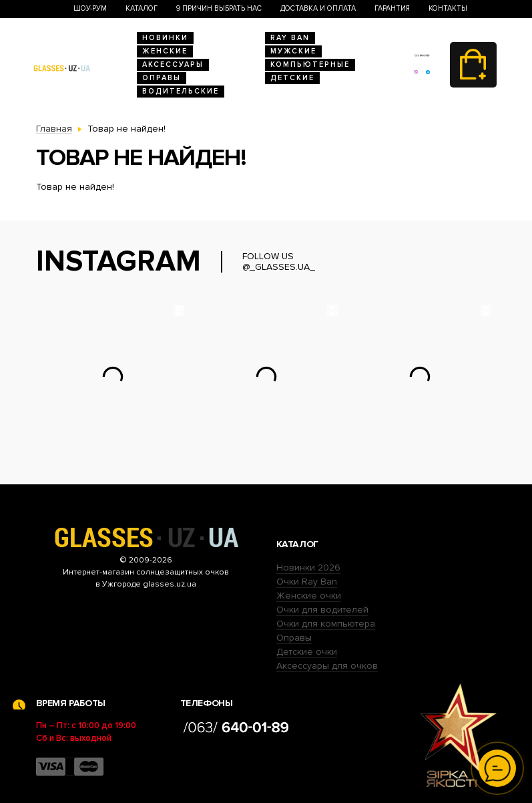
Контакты (448, 8)
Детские (292, 78)
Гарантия (392, 8)
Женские (165, 51)
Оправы (162, 78)
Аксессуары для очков (327, 666)
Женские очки (309, 596)
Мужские (293, 51)
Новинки (165, 38)
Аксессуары (173, 64)
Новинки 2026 (308, 568)
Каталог (142, 8)
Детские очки (307, 652)
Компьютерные (310, 64)
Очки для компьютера (326, 624)
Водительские (181, 91)
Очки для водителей (322, 610)
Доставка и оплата (318, 8)
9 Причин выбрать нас (219, 8)
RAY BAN (290, 38)
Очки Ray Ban (307, 582)
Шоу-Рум (90, 8)
